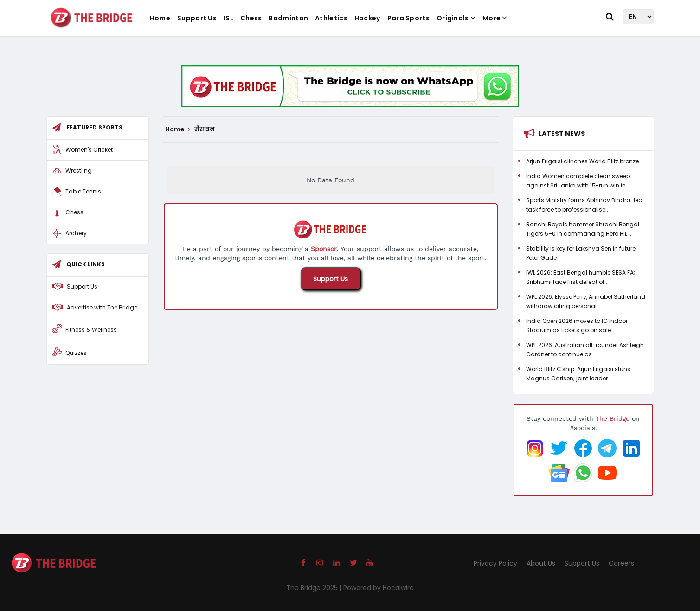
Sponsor (324, 249)
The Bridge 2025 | (315, 588)
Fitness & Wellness (91, 330)
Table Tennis (83, 191)
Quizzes (76, 353)
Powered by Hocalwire (379, 588)
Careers (621, 563)
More (495, 18)
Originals (456, 18)
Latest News (562, 134)
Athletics (331, 18)
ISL (228, 18)
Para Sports (408, 18)
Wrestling (79, 170)
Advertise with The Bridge (102, 307)
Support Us (197, 18)
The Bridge (613, 418)
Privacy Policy (495, 563)
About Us (541, 563)
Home (160, 18)
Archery (76, 233)
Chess (251, 18)
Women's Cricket (89, 150)
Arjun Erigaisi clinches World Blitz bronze (582, 161)
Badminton (288, 18)
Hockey (367, 18)
